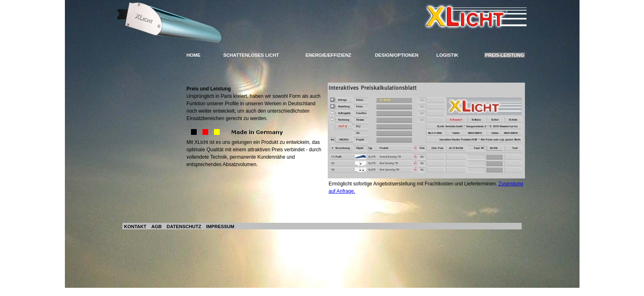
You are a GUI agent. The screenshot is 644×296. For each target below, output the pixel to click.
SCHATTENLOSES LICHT (251, 55)
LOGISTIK (448, 55)
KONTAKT (135, 227)
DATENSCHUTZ (184, 227)
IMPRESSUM (220, 227)
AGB (157, 227)
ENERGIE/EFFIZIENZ (328, 55)
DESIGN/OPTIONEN (397, 55)
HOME (193, 55)
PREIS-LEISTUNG (505, 55)
